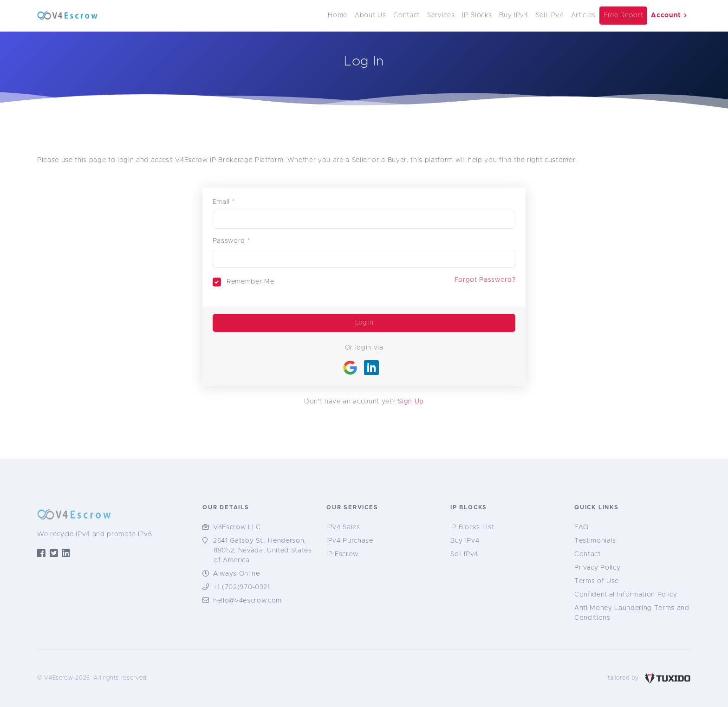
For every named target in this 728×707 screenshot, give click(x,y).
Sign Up (411, 402)
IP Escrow (342, 554)
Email (221, 202)
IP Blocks (477, 15)
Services (441, 15)
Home (338, 15)
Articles (583, 15)
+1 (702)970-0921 (242, 587)
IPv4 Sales (343, 527)
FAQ (582, 527)
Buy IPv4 (513, 15)
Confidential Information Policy (626, 595)
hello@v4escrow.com (247, 601)
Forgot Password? (485, 280)
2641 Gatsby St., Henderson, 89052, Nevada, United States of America (263, 551)
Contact (406, 15)
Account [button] (669, 15)
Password (229, 241)
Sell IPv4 (550, 15)
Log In (364, 323)
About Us (370, 15)
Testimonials (595, 541)
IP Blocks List (472, 527)
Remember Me (250, 282)
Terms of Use (597, 581)
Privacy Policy (597, 568)
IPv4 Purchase (350, 541)
